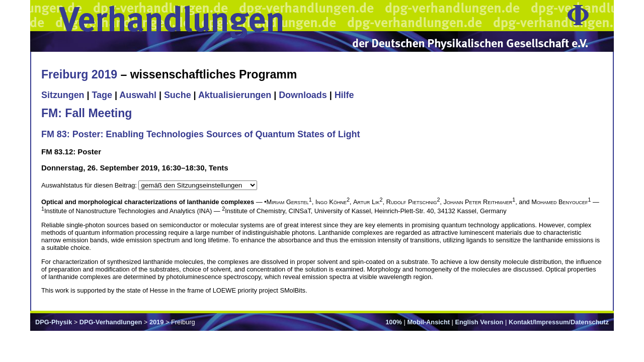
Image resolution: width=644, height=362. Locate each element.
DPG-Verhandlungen (111, 322)
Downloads (303, 95)
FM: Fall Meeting (87, 113)
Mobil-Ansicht (428, 322)
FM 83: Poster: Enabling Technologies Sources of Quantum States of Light (200, 134)
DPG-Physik (54, 322)
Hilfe (344, 95)
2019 (156, 322)
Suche (178, 95)
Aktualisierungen (235, 95)
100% (394, 322)
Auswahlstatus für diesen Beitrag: (90, 185)
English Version (479, 322)
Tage (102, 95)
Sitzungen (63, 95)
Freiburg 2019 (79, 74)
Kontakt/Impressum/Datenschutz (559, 322)
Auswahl (138, 95)
